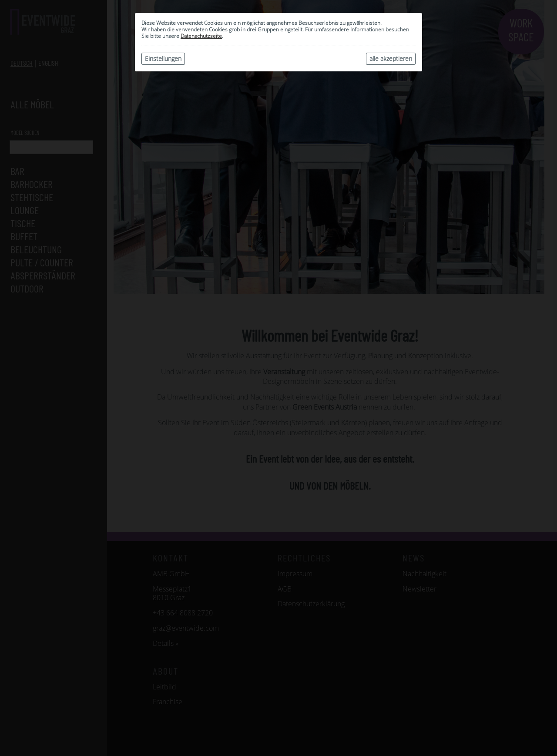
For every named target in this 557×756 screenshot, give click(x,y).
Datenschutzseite (201, 36)
